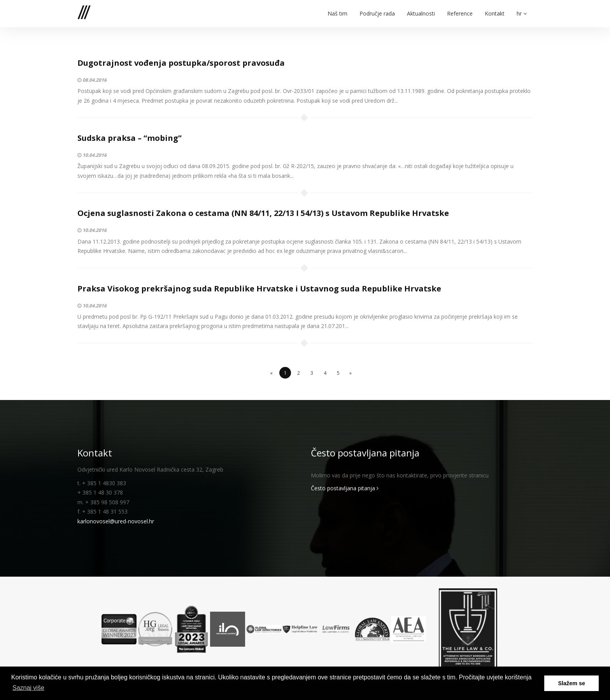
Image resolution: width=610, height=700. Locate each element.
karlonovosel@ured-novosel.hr (116, 521)
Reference (460, 9)
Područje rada (377, 9)
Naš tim (337, 9)
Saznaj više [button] (28, 688)
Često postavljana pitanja (345, 488)
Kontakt (495, 9)
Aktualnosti (421, 9)
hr (522, 9)
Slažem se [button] (571, 683)
